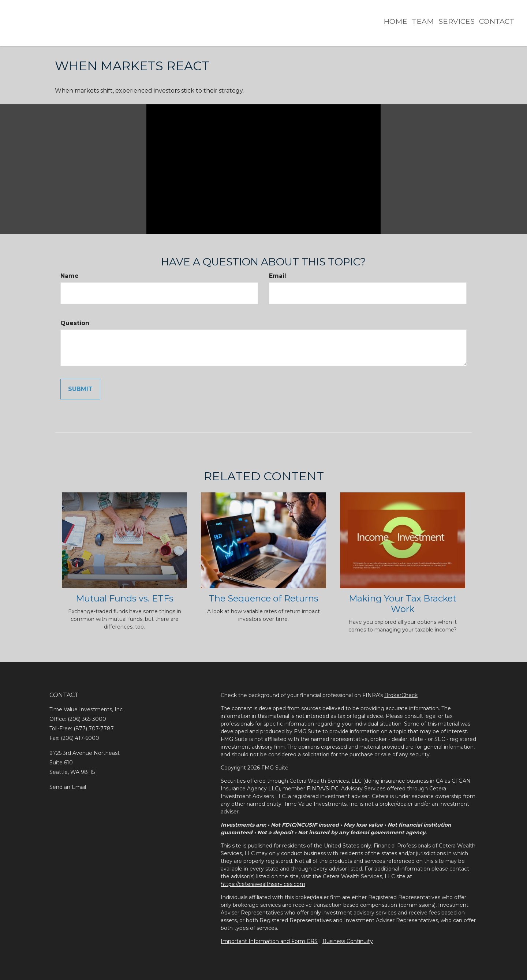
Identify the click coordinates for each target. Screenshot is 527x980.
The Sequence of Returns (263, 598)
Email (278, 276)
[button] (410, 19)
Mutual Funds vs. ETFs (125, 598)
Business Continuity (348, 941)
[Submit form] (80, 389)
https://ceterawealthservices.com (263, 884)
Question (75, 323)
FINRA (315, 789)
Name (70, 276)
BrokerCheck (401, 695)
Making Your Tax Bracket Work (403, 604)
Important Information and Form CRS (269, 941)
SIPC (332, 789)
